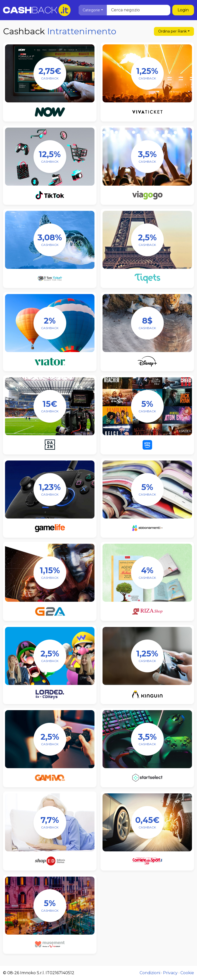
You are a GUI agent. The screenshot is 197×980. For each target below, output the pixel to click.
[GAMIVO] (50, 739)
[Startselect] (147, 739)
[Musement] (50, 906)
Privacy (170, 973)
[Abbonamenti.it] (147, 489)
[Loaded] (50, 656)
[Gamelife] (50, 489)
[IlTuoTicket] (50, 240)
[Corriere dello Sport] (147, 822)
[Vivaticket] (147, 73)
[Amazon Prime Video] (147, 406)
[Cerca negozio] (124, 10)
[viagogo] (147, 157)
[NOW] (50, 73)
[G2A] (50, 573)
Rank (172, 31)
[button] (93, 10)
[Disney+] (147, 323)
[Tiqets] (147, 240)
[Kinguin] (147, 656)
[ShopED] (50, 822)
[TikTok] (50, 157)
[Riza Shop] (147, 573)
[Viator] (50, 323)
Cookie (187, 973)
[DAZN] (50, 406)
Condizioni (150, 973)
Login (183, 10)
